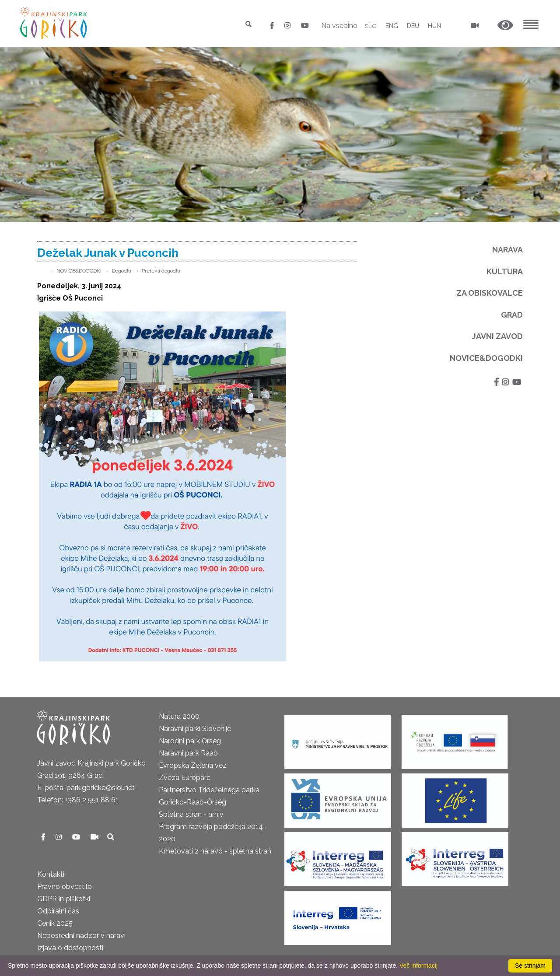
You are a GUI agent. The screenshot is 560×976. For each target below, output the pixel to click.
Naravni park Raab (188, 753)
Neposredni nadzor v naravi (81, 936)
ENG (392, 26)
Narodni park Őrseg (190, 741)
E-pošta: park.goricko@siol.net (86, 788)
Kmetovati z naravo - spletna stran (215, 851)
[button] (505, 26)
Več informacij (418, 966)
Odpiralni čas (58, 911)
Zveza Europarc (185, 778)
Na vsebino (339, 26)
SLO (371, 26)
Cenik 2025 (55, 923)
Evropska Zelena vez (193, 765)
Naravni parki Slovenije (195, 729)
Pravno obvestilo (65, 887)
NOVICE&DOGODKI (79, 271)
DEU (413, 26)
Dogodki (122, 271)
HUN (434, 26)
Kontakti (51, 874)
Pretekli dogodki (161, 271)
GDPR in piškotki (64, 899)
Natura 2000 (179, 716)
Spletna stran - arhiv (191, 814)
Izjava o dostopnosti (70, 948)
